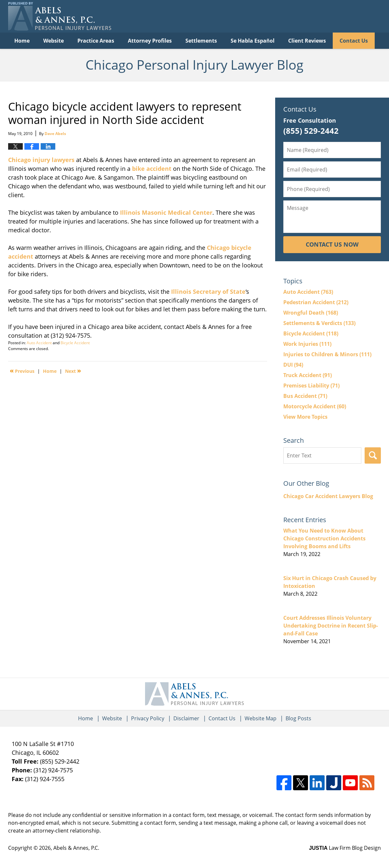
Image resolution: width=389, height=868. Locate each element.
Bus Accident (305, 396)
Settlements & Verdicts (319, 323)
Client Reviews (307, 41)
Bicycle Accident (75, 343)
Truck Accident (308, 375)
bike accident (152, 169)
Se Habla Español (253, 41)
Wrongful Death (311, 313)
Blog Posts (298, 718)
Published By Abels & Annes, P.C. (314, 16)
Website (54, 41)
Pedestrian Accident (316, 302)
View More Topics (305, 417)
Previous (22, 371)
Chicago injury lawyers (41, 160)
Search (373, 455)
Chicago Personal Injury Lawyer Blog (60, 16)
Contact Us (354, 41)
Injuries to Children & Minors (327, 354)
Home (22, 41)
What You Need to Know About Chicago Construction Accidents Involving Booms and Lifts (324, 538)
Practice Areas (96, 41)
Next (73, 371)
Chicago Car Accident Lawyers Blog (328, 496)
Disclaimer (186, 718)
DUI (293, 365)
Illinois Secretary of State (208, 292)
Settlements (201, 41)
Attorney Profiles (150, 41)
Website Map (261, 718)
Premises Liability (311, 386)
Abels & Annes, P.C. (76, 848)
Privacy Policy (148, 718)
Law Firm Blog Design (345, 848)
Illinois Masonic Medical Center (166, 212)
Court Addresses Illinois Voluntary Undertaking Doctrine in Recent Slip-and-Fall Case (331, 626)
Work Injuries (307, 344)
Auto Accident (39, 343)
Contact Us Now (332, 244)
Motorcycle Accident (315, 406)
